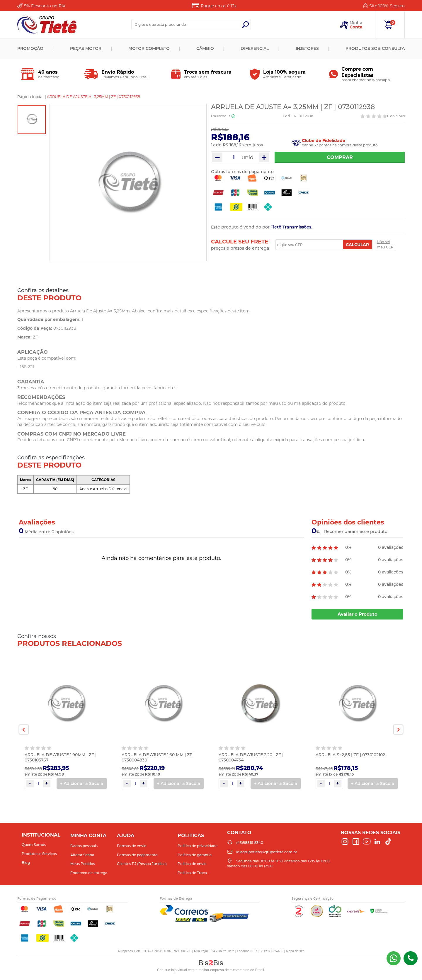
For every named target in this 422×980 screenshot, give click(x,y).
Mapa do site (295, 951)
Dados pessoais (84, 846)
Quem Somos (34, 845)
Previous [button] (24, 730)
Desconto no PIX (45, 6)
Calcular (357, 245)
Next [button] (398, 730)
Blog (26, 863)
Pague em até (219, 6)
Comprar (340, 157)
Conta (356, 27)
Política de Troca (192, 873)
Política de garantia (195, 855)
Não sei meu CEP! (386, 244)
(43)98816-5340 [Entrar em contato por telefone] (411, 958)
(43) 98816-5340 (394, 958)
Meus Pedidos (83, 864)
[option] (32, 120)
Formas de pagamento (137, 855)
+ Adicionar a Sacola (82, 783)
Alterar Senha (82, 855)
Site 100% (387, 6)
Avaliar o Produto (358, 614)
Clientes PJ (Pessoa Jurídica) (142, 864)
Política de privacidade (198, 846)
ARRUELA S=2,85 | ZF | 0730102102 (350, 755)
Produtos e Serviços (39, 854)
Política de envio (192, 864)
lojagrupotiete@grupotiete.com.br (267, 852)
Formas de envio (132, 846)
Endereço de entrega (89, 873)
